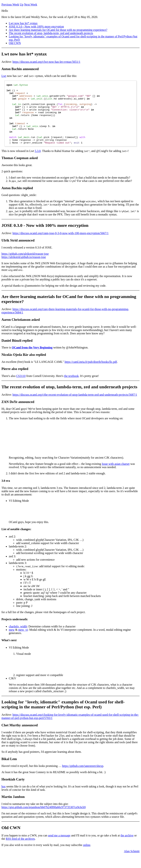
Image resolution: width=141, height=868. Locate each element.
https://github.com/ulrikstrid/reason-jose (25, 266)
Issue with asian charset (116, 476)
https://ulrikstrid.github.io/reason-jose (24, 269)
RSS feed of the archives (20, 851)
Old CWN (15, 43)
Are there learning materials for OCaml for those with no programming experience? (58, 30)
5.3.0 (38, 163)
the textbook (71, 388)
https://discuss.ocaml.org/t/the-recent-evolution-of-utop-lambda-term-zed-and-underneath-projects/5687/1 (75, 407)
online (87, 857)
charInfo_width (18, 639)
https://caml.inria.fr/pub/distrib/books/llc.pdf (91, 374)
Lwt (4, 76)
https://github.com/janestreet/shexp (83, 778)
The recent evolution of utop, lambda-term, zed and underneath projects (51, 33)
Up (22, 4)
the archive (127, 848)
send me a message (59, 848)
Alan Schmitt (132, 863)
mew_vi (23, 642)
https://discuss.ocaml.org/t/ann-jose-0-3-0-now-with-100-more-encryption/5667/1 (60, 245)
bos (3, 799)
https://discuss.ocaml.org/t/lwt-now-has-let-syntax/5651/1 (46, 62)
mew (12, 642)
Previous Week (10, 4)
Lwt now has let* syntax (23, 23)
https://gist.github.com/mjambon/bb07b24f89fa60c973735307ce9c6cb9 (44, 819)
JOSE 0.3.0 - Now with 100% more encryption (36, 27)
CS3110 (21, 388)
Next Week (31, 4)
